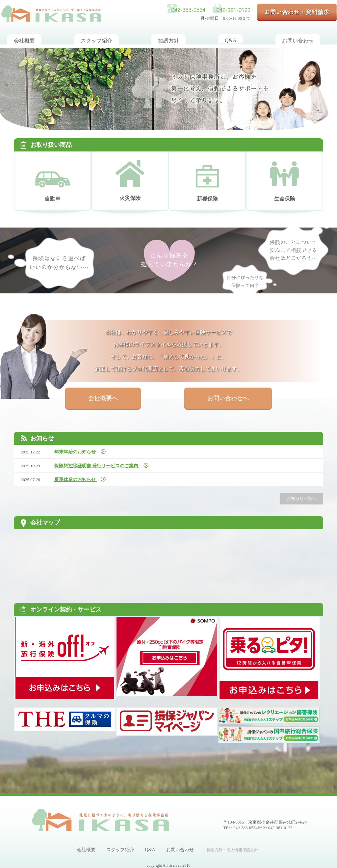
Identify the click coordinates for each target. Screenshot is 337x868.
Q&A (150, 850)
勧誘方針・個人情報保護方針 (232, 850)
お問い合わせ (180, 850)
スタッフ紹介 (120, 850)
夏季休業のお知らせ (76, 480)
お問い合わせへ (228, 398)
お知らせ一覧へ (302, 498)
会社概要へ (103, 398)
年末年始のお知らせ (76, 452)
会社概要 (86, 850)
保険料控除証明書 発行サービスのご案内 (97, 466)
